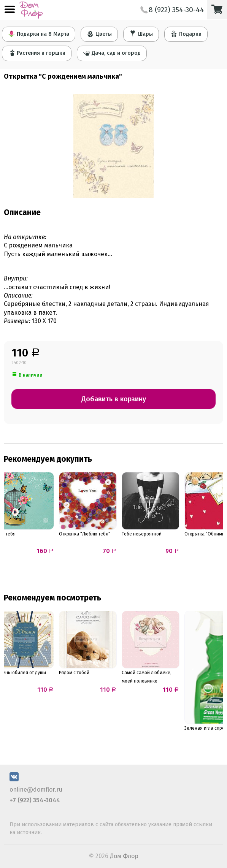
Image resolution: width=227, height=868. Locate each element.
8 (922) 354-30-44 (172, 10)
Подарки (186, 34)
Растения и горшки (37, 53)
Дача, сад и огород (112, 53)
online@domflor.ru (36, 790)
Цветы (99, 34)
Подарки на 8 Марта (39, 34)
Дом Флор (124, 856)
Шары (141, 34)
